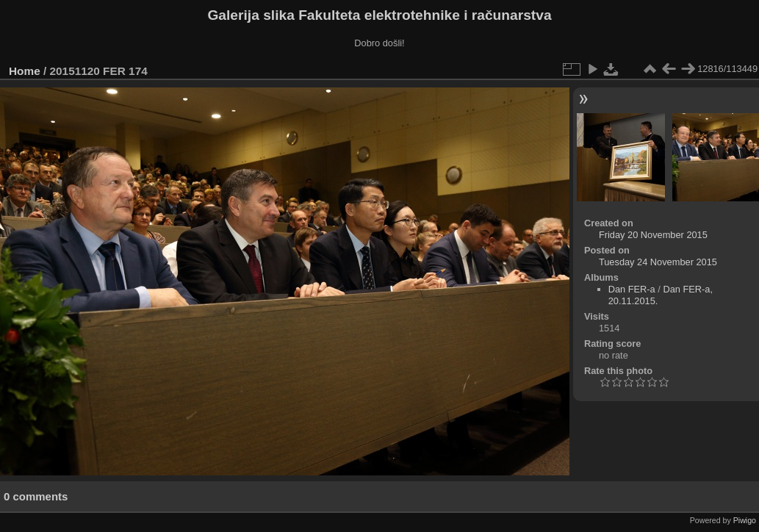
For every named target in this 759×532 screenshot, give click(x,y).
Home (25, 71)
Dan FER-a (632, 289)
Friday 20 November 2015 (653, 235)
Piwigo (745, 520)
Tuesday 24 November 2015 (658, 262)
